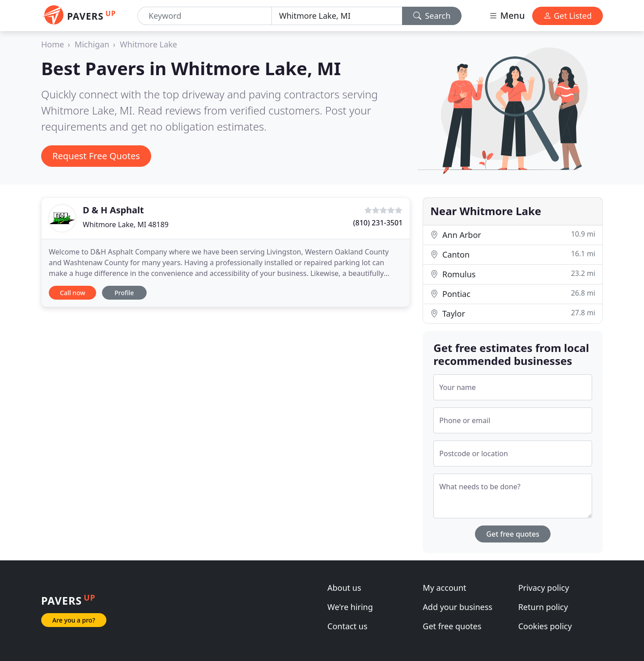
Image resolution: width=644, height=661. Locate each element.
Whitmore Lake (148, 44)
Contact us (347, 626)
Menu (507, 15)
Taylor (513, 313)
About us (344, 588)
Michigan (92, 44)
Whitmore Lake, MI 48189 (126, 225)
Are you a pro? (74, 620)
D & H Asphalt (113, 210)
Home (53, 44)
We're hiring (350, 607)
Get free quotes (513, 534)
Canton (513, 254)
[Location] (337, 16)
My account (444, 588)
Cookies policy (545, 626)
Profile (124, 293)
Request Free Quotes (96, 156)
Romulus (513, 274)
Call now (72, 293)
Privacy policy (544, 588)
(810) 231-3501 (378, 223)
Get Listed (568, 16)
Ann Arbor (513, 235)
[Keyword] (205, 16)
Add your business (458, 607)
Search (432, 16)
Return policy (543, 607)
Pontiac (513, 294)
